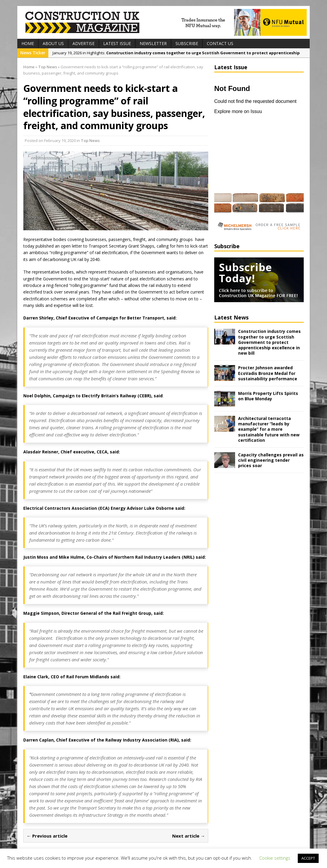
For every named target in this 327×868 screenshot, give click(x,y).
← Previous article (47, 836)
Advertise (84, 43)
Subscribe (187, 43)
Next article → (189, 836)
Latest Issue (117, 43)
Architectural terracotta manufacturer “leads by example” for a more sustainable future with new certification (269, 429)
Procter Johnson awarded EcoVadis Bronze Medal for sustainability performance (268, 373)
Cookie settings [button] (275, 858)
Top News (90, 140)
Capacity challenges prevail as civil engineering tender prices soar (271, 460)
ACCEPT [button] (308, 858)
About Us (53, 43)
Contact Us (220, 43)
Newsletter (153, 43)
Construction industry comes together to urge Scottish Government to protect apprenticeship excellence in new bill (269, 342)
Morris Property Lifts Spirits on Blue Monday (268, 396)
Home (28, 43)
